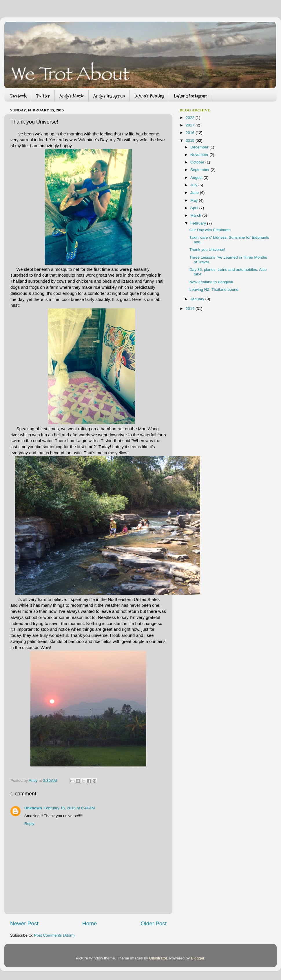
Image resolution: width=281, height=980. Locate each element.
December (200, 147)
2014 (191, 309)
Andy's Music (72, 96)
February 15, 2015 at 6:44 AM (69, 808)
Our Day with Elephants (210, 230)
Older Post (154, 923)
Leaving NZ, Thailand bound (214, 289)
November (200, 155)
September (200, 170)
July (194, 185)
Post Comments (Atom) (54, 935)
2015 (191, 140)
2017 (191, 125)
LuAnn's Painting (149, 96)
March (196, 215)
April (195, 208)
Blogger (198, 958)
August (197, 178)
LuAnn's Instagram (191, 96)
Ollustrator (158, 958)
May (195, 200)
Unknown (33, 808)
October (198, 162)
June (195, 193)
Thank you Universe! (207, 250)
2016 (191, 133)
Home (90, 923)
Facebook (18, 96)
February (199, 223)
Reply (29, 824)
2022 (191, 118)
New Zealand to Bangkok (211, 282)
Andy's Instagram (109, 96)
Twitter (43, 96)
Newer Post (24, 923)
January (198, 299)
